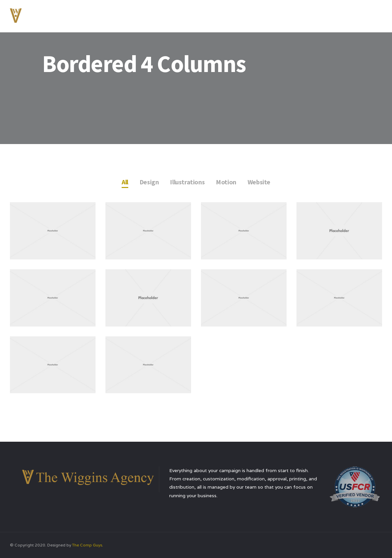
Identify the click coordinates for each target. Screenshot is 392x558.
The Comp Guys (87, 545)
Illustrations (187, 182)
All (125, 182)
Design (149, 182)
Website (259, 182)
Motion (226, 182)
